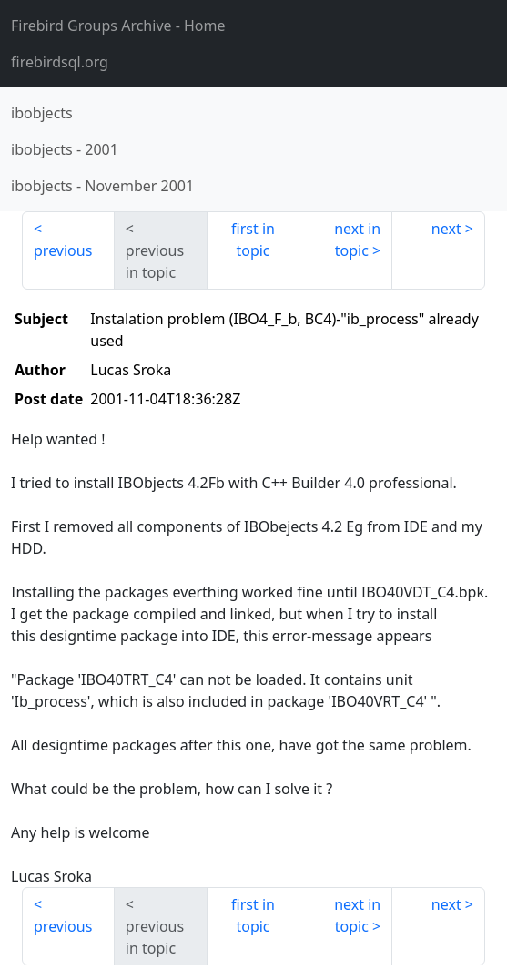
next (446, 229)
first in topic (253, 240)
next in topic (357, 240)
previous (63, 250)
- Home (118, 26)
